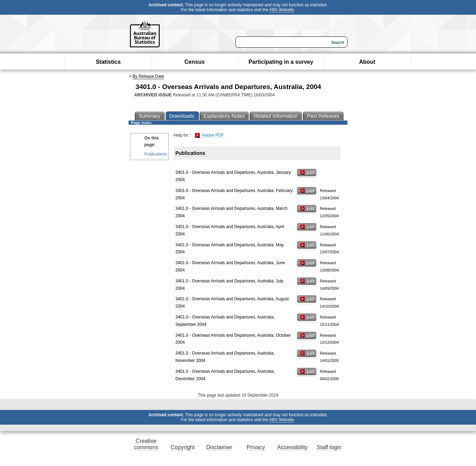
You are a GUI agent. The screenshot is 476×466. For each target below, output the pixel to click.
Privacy (256, 447)
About (367, 62)
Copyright (182, 447)
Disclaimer (219, 447)
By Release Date (148, 76)
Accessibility (292, 447)
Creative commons (146, 444)
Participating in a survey (281, 62)
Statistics (108, 62)
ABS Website (282, 10)
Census (195, 62)
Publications (156, 154)
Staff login (329, 447)
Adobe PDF (209, 135)
